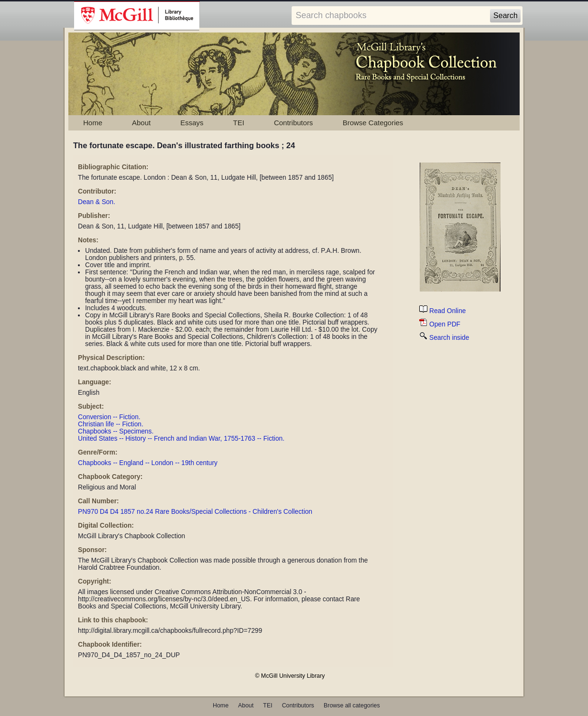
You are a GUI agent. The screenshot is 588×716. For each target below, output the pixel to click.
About (141, 123)
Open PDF (440, 324)
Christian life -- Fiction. (111, 424)
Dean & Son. (97, 202)
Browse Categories (373, 123)
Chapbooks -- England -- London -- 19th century (148, 463)
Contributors (294, 123)
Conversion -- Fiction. (109, 417)
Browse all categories (352, 705)
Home (93, 123)
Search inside (444, 338)
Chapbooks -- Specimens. (116, 431)
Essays (192, 123)
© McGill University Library (290, 676)
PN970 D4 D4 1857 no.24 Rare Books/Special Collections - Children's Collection (195, 512)
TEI (239, 123)
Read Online (442, 311)
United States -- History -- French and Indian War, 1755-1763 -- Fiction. (181, 439)
